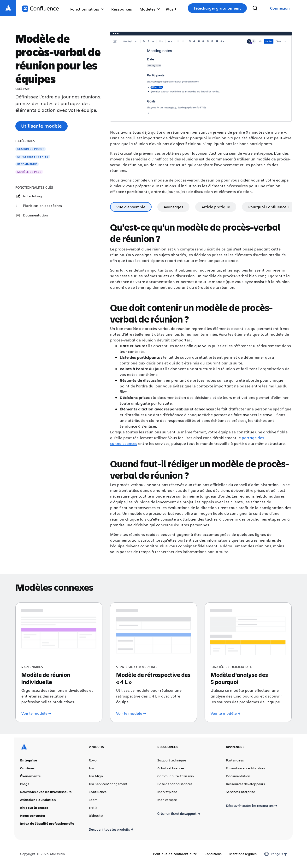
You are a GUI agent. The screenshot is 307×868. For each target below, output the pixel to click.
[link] (280, 8)
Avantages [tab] (173, 207)
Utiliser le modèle (41, 126)
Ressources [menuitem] (122, 9)
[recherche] (255, 8)
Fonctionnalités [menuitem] (87, 9)
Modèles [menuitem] (150, 9)
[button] (171, 8)
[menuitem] (171, 8)
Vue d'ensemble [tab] (131, 207)
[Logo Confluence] (40, 9)
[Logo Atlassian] (8, 8)
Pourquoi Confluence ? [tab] (269, 207)
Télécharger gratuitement (217, 8)
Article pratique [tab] (216, 207)
